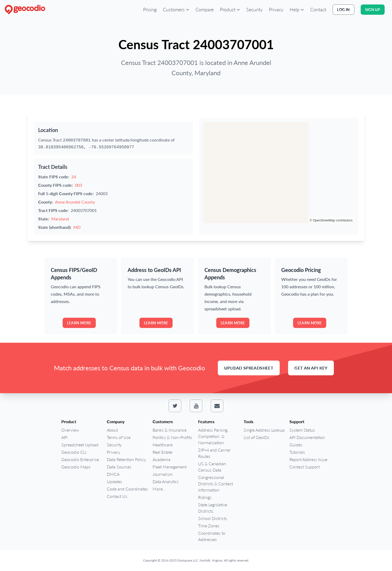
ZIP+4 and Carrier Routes (214, 453)
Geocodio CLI (74, 452)
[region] (279, 173)
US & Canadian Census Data (212, 467)
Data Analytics (166, 481)
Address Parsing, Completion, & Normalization (213, 436)
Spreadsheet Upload (80, 445)
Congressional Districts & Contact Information (215, 484)
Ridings (205, 497)
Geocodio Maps (76, 467)
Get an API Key (311, 368)
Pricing (150, 9)
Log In (343, 10)
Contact (318, 9)
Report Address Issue (308, 459)
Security (254, 9)
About (112, 430)
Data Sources (119, 467)
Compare (205, 9)
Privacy (276, 9)
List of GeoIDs (257, 437)
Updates (114, 481)
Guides (296, 445)
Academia (162, 459)
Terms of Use (119, 437)
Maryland (60, 219)
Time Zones (209, 526)
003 (79, 185)
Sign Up (373, 10)
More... (159, 489)
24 (74, 177)
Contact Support (305, 467)
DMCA (113, 474)
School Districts (213, 518)
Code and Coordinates (127, 489)
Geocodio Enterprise (80, 459)
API (64, 437)
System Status (302, 430)
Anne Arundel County (75, 202)
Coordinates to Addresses (212, 536)
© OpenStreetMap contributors (331, 220)
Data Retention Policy (126, 459)
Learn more (79, 323)
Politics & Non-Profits (172, 437)
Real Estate (162, 452)
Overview (70, 430)
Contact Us (117, 496)
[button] (176, 9)
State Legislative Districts (213, 508)
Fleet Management (170, 467)
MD (77, 227)
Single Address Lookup (264, 430)
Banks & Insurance (170, 430)
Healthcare (163, 445)
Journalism (163, 474)
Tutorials (297, 452)
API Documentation (307, 437)
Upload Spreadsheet (249, 368)
